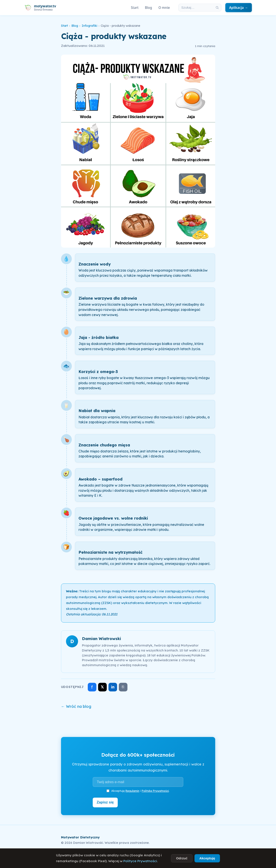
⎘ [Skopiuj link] (123, 687)
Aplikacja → (239, 8)
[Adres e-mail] (138, 782)
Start (135, 8)
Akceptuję (207, 858)
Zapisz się (106, 802)
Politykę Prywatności (155, 791)
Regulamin (132, 791)
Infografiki (89, 26)
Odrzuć (182, 858)
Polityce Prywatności (140, 861)
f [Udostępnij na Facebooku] (92, 687)
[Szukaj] (217, 8)
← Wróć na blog (76, 706)
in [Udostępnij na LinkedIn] (113, 687)
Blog (148, 8)
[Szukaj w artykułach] (196, 8)
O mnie (164, 8)
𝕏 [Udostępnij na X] (102, 687)
